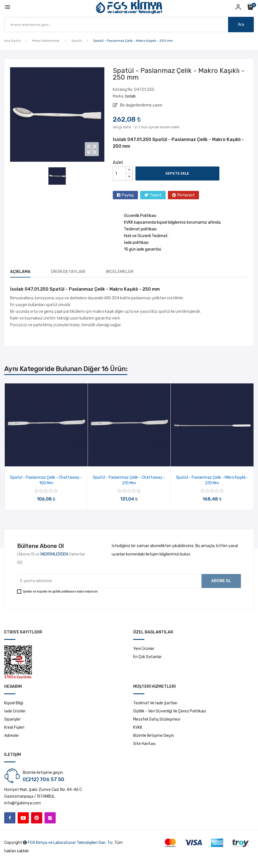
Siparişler (12, 719)
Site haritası (144, 744)
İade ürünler (15, 711)
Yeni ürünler (144, 649)
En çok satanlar (147, 657)
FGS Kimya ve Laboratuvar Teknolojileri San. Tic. (71, 843)
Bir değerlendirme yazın (141, 105)
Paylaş (128, 195)
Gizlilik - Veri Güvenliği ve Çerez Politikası (170, 711)
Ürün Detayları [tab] (68, 272)
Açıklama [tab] (20, 272)
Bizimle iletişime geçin (153, 736)
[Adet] (119, 173)
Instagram (50, 818)
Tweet (156, 195)
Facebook (10, 818)
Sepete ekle (177, 173)
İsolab (130, 96)
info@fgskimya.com (23, 803)
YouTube (23, 818)
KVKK (138, 727)
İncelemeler (120, 272)
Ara (241, 25)
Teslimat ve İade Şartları (155, 703)
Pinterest (186, 195)
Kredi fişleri (14, 727)
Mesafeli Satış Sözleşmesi (157, 719)
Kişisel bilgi (14, 703)
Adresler (12, 736)
